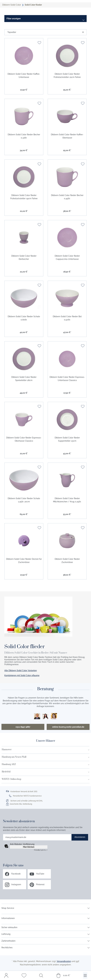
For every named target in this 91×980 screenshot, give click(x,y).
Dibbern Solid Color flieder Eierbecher (24, 257)
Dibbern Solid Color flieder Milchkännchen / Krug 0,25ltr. (67, 500)
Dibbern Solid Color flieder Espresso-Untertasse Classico (67, 379)
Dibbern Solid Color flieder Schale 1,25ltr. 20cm (24, 500)
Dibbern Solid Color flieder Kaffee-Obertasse (67, 136)
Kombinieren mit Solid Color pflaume (22, 675)
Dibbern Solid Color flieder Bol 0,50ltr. (67, 318)
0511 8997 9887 (23, 727)
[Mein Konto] (6, 975)
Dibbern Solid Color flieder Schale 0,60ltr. (24, 318)
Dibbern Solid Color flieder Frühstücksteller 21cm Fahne (67, 76)
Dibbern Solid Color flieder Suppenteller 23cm (67, 439)
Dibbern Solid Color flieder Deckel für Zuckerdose (24, 561)
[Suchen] (41, 975)
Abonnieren (80, 837)
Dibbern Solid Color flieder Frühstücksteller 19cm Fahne (24, 197)
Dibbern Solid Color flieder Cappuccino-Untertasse (67, 257)
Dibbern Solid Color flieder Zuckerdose (67, 561)
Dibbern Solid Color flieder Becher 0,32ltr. (24, 136)
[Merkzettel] (24, 975)
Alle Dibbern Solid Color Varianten (21, 670)
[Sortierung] (45, 32)
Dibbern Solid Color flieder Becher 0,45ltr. (67, 197)
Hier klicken (29, 847)
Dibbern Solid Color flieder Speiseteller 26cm (24, 379)
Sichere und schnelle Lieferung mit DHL (27, 801)
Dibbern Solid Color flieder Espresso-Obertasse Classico (24, 439)
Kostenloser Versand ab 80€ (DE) (24, 792)
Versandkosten (64, 961)
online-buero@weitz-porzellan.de (68, 727)
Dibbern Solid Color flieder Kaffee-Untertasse (24, 76)
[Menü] (85, 975)
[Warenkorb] (63, 975)
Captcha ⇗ (41, 850)
